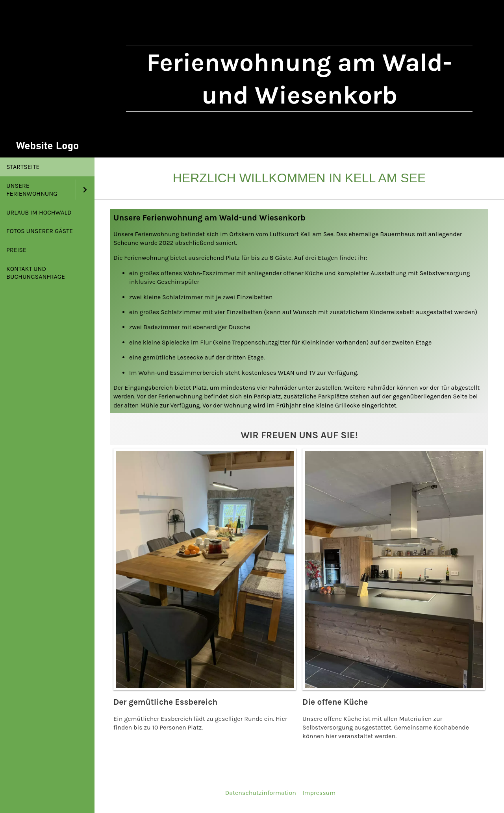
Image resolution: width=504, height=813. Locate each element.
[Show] (85, 190)
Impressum (319, 793)
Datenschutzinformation (261, 793)
